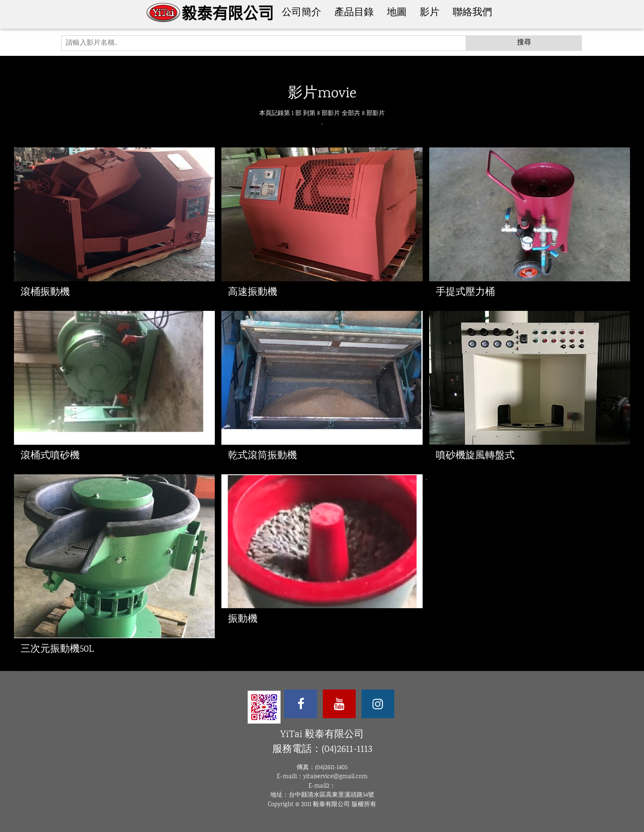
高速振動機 (253, 293)
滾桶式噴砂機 (50, 456)
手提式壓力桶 (465, 293)
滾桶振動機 (45, 293)
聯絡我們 (472, 13)
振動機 (243, 619)
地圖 (397, 13)
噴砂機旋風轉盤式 (475, 456)
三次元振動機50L (57, 649)
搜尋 (524, 43)
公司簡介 (301, 13)
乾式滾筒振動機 (262, 456)
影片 (430, 13)
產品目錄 (354, 13)
